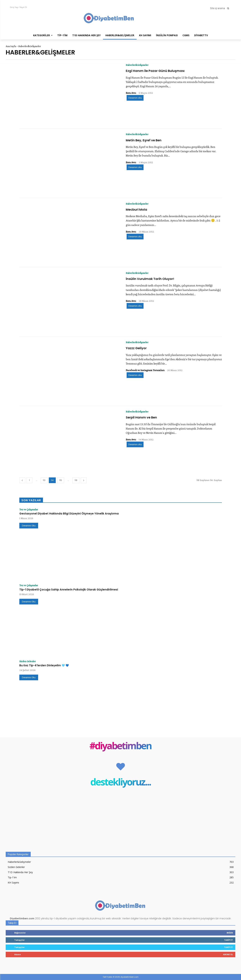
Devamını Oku (29, 526)
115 (61, 480)
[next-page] (84, 480)
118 (76, 480)
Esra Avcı (131, 93)
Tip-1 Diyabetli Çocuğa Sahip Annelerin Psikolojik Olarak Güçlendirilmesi (69, 590)
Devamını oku (135, 98)
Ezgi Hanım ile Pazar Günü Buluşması (155, 71)
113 (44, 480)
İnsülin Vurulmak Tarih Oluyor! (150, 279)
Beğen (230, 933)
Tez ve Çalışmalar (29, 509)
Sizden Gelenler (29, 661)
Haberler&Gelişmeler (138, 65)
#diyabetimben (120, 746)
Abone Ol (228, 954)
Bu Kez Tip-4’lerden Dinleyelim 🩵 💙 (44, 666)
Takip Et (228, 940)
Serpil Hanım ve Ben (141, 418)
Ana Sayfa (11, 46)
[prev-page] (22, 480)
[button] (221, 8)
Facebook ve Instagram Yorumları (145, 370)
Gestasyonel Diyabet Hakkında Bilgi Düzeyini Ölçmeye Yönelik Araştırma (69, 514)
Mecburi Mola (136, 210)
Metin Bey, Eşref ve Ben (144, 140)
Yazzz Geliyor (136, 348)
